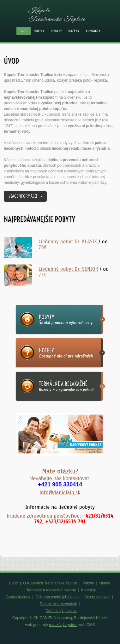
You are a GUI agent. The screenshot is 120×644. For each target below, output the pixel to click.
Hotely (39, 31)
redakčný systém (63, 625)
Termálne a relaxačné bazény (51, 590)
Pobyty (56, 31)
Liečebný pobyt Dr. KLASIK (68, 241)
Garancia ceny (18, 597)
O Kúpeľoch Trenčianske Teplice (50, 583)
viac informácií (23, 196)
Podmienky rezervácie (58, 604)
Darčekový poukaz (61, 611)
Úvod (24, 31)
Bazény (74, 31)
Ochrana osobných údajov (57, 597)
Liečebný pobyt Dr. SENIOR (68, 269)
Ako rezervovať (97, 597)
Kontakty (93, 31)
